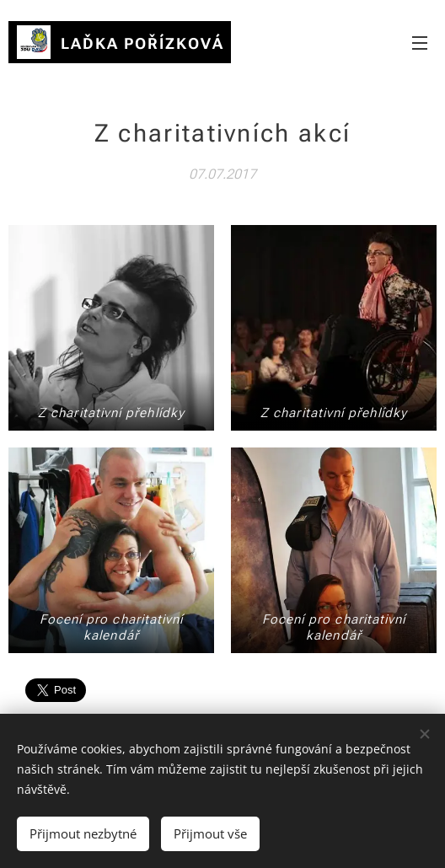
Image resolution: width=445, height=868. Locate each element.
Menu (420, 43)
